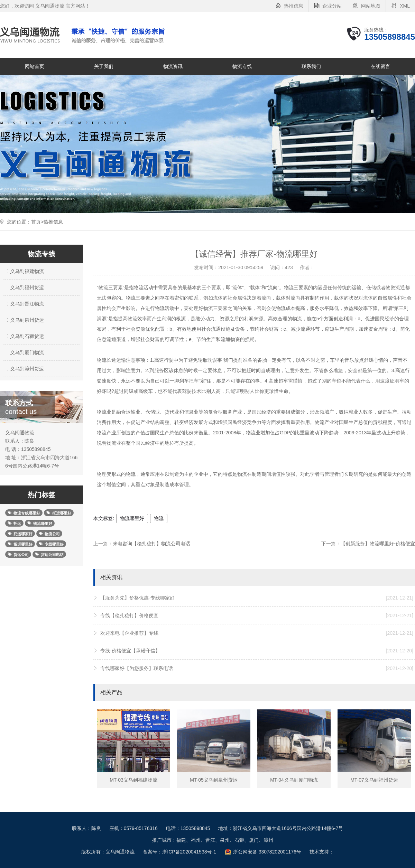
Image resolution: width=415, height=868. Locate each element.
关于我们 (104, 66)
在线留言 (380, 66)
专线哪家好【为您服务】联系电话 (257, 668)
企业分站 (332, 6)
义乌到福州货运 (25, 287)
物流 (159, 518)
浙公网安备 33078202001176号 (267, 852)
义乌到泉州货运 (25, 320)
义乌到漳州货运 (25, 369)
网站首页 (35, 66)
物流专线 (242, 66)
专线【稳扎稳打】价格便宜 (257, 615)
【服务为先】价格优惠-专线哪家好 (257, 598)
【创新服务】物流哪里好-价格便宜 (378, 544)
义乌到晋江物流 (25, 304)
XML (405, 6)
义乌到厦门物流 (25, 352)
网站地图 (371, 6)
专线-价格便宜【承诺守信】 (257, 651)
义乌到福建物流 (25, 271)
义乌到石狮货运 (25, 336)
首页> (37, 222)
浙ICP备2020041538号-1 (189, 852)
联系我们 (311, 66)
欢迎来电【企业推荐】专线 (257, 633)
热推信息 (294, 6)
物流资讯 (173, 66)
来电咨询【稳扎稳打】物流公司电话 (151, 544)
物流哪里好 (132, 518)
